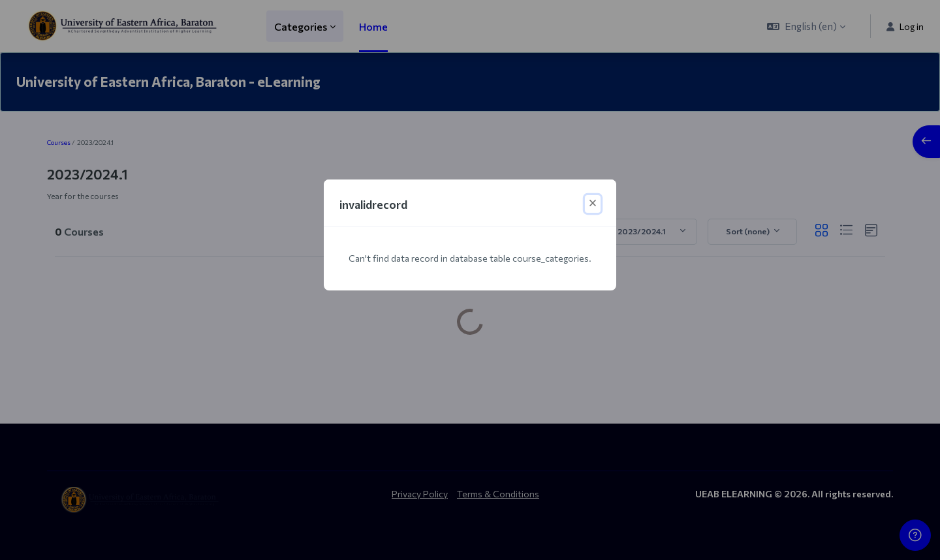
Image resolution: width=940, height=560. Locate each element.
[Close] (593, 204)
